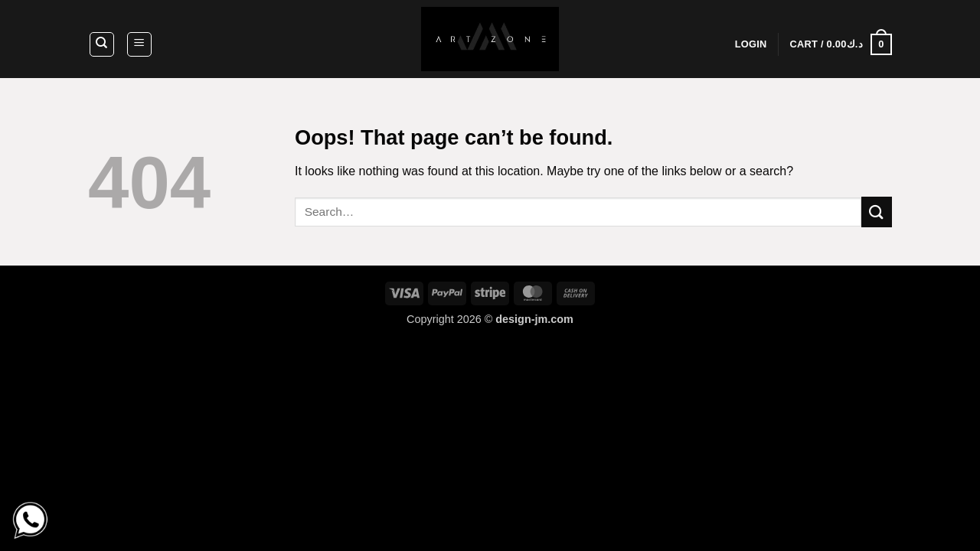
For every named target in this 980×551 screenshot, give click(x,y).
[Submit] (877, 212)
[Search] (102, 44)
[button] (139, 44)
